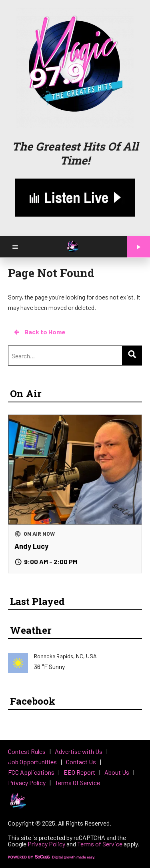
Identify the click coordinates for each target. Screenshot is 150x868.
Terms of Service (100, 844)
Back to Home (39, 332)
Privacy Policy (46, 844)
